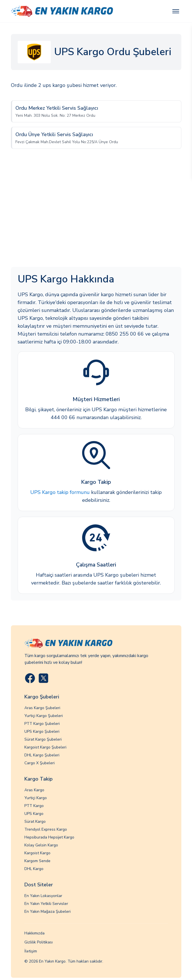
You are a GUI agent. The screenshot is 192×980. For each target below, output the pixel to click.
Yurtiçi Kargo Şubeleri (44, 716)
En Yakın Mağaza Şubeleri (48, 912)
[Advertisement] (96, 213)
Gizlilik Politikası (39, 942)
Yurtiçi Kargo (36, 798)
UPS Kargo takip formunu (60, 492)
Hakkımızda (34, 933)
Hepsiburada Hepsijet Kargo (49, 837)
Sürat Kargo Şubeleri (43, 739)
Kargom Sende (37, 861)
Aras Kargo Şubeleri (42, 708)
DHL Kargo (34, 869)
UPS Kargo (34, 814)
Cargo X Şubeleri (40, 763)
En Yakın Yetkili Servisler (46, 904)
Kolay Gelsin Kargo (41, 845)
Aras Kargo (34, 790)
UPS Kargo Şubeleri (42, 731)
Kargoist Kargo (37, 853)
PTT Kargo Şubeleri (42, 724)
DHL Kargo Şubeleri (42, 755)
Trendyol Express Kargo (46, 829)
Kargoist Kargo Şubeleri (45, 747)
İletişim (31, 951)
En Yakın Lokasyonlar (43, 896)
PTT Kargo (34, 806)
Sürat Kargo (35, 821)
